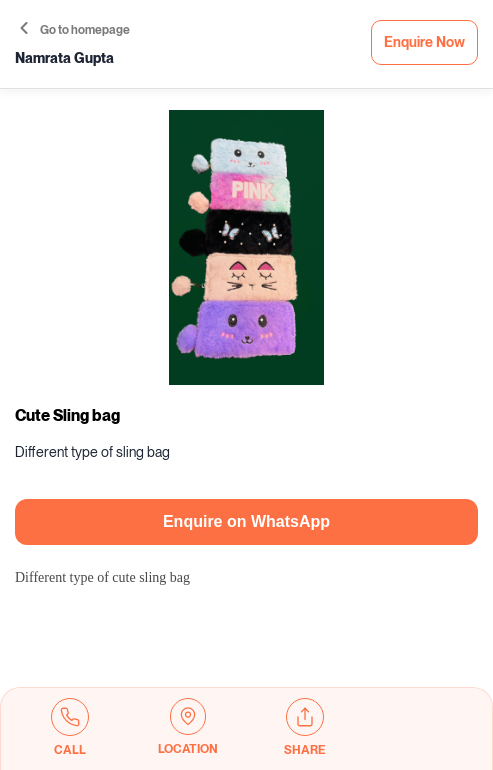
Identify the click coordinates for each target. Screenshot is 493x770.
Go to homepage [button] (75, 30)
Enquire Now (424, 42)
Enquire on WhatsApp (246, 521)
